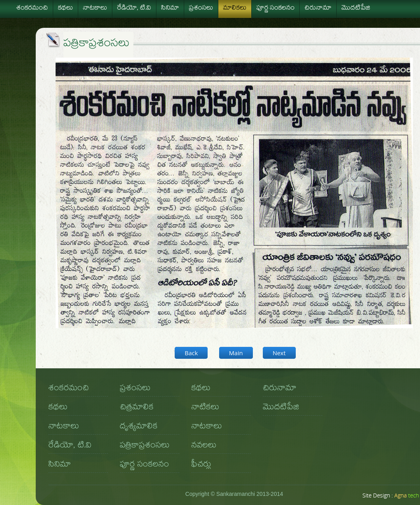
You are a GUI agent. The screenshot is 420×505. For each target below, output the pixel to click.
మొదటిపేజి (356, 9)
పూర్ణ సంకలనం (276, 9)
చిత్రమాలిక (137, 408)
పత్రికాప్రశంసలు (145, 446)
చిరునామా (318, 9)
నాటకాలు (95, 9)
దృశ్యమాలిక (139, 427)
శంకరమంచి (32, 9)
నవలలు (204, 446)
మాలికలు (235, 9)
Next (279, 353)
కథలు (66, 9)
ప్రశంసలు (201, 9)
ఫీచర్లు (201, 465)
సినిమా (170, 9)
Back (191, 353)
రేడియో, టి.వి (134, 9)
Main (236, 353)
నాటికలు (205, 408)
